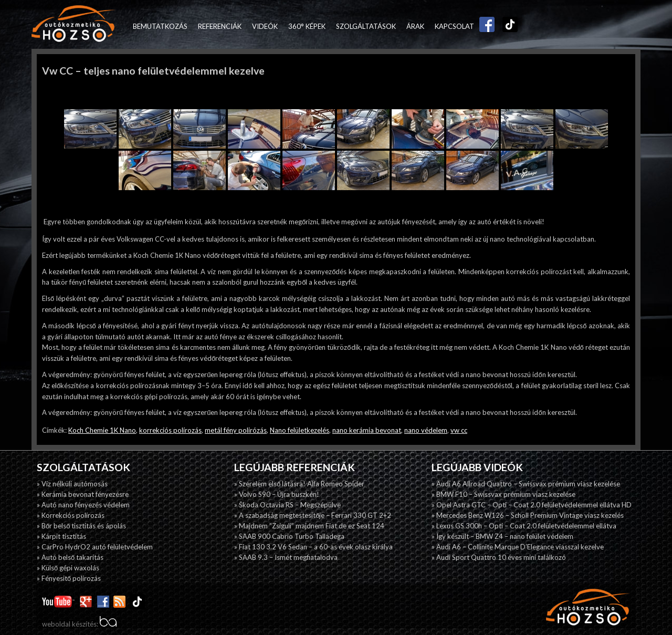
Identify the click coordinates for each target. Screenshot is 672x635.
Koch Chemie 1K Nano (102, 430)
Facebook (485, 26)
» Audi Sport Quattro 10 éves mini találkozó (499, 557)
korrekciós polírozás (170, 430)
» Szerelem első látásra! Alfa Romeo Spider (299, 484)
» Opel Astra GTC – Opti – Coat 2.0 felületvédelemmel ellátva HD (532, 505)
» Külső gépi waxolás (68, 568)
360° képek (307, 26)
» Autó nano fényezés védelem (83, 505)
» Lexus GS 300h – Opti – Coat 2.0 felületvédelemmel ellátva (524, 526)
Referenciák (220, 26)
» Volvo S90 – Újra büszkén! (277, 494)
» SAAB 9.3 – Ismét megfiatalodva (286, 557)
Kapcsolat (454, 26)
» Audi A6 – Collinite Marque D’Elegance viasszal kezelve (518, 547)
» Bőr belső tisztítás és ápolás (81, 526)
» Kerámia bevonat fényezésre (83, 494)
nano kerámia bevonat (367, 430)
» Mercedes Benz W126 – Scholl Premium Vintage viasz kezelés (528, 515)
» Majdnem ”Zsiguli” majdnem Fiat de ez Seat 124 (309, 526)
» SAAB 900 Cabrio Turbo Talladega (289, 536)
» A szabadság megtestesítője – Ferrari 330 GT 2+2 (313, 515)
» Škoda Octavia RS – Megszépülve (287, 505)
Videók (265, 26)
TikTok (508, 26)
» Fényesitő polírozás (69, 578)
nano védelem (426, 430)
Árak (415, 26)
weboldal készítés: (79, 624)
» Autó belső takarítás (70, 557)
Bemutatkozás (160, 26)
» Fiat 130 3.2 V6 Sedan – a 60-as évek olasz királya (313, 547)
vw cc (459, 430)
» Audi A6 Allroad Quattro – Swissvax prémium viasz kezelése (526, 484)
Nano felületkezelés (300, 430)
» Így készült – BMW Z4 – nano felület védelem (502, 536)
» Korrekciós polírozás (71, 515)
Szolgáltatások (366, 26)
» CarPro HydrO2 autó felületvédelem (95, 547)
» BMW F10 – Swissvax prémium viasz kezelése (503, 494)
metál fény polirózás (236, 430)
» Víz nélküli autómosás (72, 484)
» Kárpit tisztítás (61, 536)
